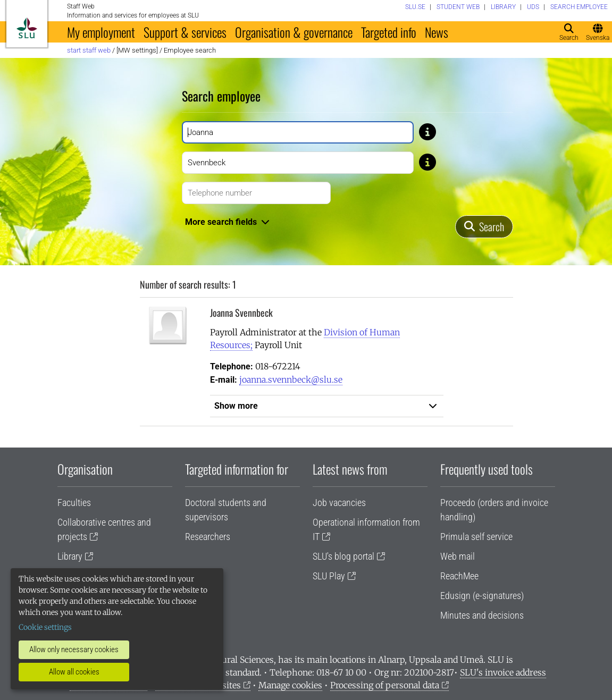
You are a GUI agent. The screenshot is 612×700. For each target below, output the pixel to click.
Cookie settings (45, 627)
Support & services (185, 32)
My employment (101, 32)
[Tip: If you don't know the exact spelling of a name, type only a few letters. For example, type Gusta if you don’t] (427, 131)
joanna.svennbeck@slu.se (291, 379)
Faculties (74, 503)
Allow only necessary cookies (74, 650)
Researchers (208, 537)
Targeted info (389, 32)
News (437, 32)
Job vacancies (339, 503)
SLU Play (329, 576)
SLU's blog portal (343, 556)
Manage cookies (290, 685)
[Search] (484, 227)
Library (70, 556)
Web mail (458, 556)
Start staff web (89, 50)
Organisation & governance (294, 32)
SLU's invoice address (503, 672)
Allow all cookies (74, 672)
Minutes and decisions (482, 615)
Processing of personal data (385, 685)
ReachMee (459, 576)
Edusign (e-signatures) (482, 596)
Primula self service (476, 537)
